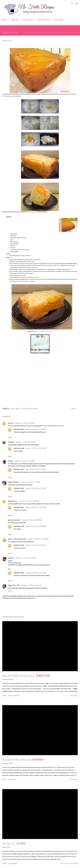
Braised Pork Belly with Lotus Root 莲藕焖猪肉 (23, 760)
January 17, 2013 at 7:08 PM (31, 520)
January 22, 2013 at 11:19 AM (36, 573)
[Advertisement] (40, 382)
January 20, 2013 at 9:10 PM (35, 545)
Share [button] (73, 409)
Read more (74, 696)
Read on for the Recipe (69, 863)
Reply (10, 437)
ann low (11, 423)
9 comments (12, 780)
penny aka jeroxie (14, 520)
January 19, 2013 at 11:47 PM (38, 539)
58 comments (13, 863)
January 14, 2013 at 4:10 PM (25, 423)
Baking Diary (13, 501)
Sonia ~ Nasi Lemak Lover (17, 539)
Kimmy (11, 461)
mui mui (11, 558)
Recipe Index (59, 20)
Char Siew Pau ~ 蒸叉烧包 (14, 843)
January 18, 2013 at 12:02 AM (36, 469)
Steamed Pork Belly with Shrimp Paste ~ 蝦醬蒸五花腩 (26, 676)
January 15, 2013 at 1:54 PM (30, 482)
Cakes (12, 409)
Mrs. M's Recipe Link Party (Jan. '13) (45, 331)
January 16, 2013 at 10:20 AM (29, 501)
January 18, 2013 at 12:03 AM (36, 488)
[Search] (72, 3)
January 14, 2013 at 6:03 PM (26, 442)
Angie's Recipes (13, 482)
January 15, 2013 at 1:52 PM (25, 461)
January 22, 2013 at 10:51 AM (26, 558)
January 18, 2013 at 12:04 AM (36, 526)
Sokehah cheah (19, 429)
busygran (11, 442)
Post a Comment (14, 696)
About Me (15, 20)
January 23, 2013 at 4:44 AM (31, 585)
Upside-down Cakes (30, 409)
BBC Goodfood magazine (32, 212)
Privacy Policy (28, 20)
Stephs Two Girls (14, 585)
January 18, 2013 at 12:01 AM (36, 448)
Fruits (18, 409)
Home (4, 20)
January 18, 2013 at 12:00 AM (36, 429)
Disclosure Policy (44, 20)
